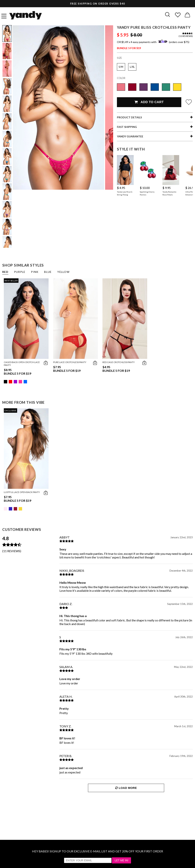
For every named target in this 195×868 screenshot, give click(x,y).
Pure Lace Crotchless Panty (70, 362)
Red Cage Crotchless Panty (119, 362)
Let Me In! (121, 860)
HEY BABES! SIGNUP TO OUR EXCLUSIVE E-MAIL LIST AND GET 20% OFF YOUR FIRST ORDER (97, 851)
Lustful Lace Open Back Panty (22, 492)
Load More (126, 788)
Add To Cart (149, 102)
